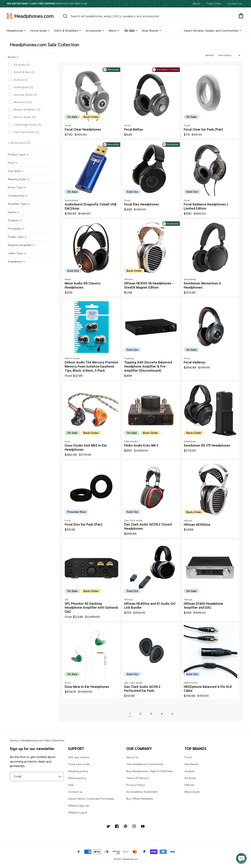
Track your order (79, 764)
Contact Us (234, 4)
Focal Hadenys (195, 362)
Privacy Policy (136, 785)
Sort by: (210, 55)
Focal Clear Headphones (83, 129)
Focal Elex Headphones (142, 204)
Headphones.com (130, 859)
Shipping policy (78, 771)
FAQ (71, 785)
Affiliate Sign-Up (79, 806)
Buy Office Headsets (140, 799)
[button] (241, 16)
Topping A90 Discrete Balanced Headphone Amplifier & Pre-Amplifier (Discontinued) (148, 366)
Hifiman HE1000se (197, 525)
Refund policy (77, 778)
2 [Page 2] (140, 714)
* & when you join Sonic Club (47, 4)
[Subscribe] (59, 777)
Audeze (190, 771)
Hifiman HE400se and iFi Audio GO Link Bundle (150, 606)
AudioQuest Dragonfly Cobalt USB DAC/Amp (91, 206)
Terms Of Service (137, 778)
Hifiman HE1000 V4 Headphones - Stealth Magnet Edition (149, 285)
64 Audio (191, 778)
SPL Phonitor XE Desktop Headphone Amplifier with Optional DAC (91, 608)
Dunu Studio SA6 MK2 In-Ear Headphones (86, 448)
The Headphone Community (145, 764)
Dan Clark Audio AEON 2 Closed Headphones (148, 527)
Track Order (214, 4)
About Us (132, 757)
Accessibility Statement (142, 792)
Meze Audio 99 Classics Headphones (83, 285)
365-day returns (79, 757)
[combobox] (134, 16)
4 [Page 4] (162, 714)
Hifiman (189, 785)
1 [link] (130, 714)
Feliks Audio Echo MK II (141, 445)
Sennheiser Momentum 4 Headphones (202, 285)
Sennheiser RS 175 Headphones (207, 445)
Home (14, 740)
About (196, 4)
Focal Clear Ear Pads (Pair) (203, 129)
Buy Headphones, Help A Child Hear (150, 771)
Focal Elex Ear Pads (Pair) (84, 524)
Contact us (75, 792)
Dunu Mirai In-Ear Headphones (87, 687)
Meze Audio (192, 792)
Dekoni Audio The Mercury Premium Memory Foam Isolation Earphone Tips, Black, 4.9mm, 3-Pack (91, 366)
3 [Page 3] (151, 714)
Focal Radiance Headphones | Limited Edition (206, 206)
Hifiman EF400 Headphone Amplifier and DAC (203, 606)
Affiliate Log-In (78, 813)
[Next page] (172, 714)
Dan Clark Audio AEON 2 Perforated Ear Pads (142, 689)
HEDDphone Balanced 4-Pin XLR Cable (208, 689)
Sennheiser (191, 764)
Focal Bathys (134, 129)
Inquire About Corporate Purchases (91, 799)
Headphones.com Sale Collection (43, 740)
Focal (188, 757)
